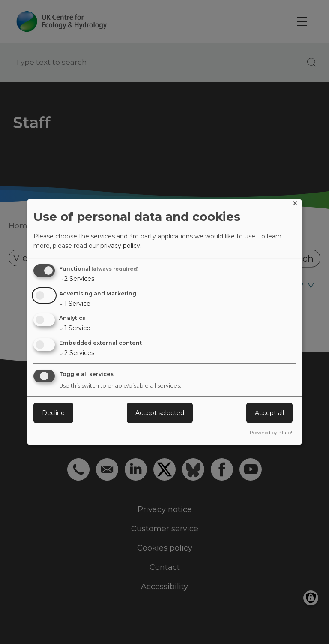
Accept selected (160, 413)
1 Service (75, 304)
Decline (53, 413)
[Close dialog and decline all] (295, 205)
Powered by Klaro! (271, 433)
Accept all (269, 413)
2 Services (77, 279)
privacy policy (120, 246)
